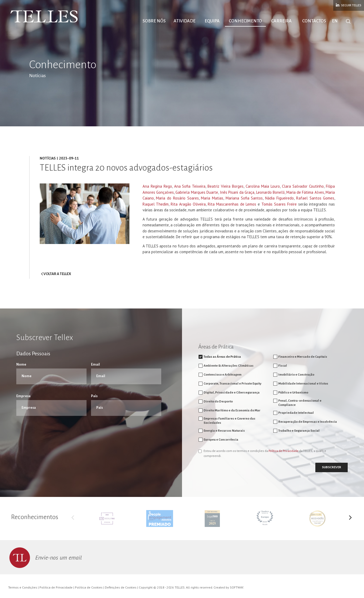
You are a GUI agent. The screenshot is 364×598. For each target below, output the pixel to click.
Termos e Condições (23, 587)
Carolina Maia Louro (263, 186)
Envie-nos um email (59, 557)
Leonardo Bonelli (270, 192)
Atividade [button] (184, 21)
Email (95, 365)
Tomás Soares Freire (279, 204)
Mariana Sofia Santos (244, 198)
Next (350, 519)
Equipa (212, 21)
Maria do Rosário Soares (177, 198)
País (94, 396)
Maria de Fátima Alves (305, 192)
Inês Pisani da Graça (237, 192)
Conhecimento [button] (245, 21)
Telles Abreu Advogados (45, 17)
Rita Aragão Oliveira (188, 204)
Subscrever (332, 467)
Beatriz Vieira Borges (226, 186)
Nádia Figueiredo (279, 198)
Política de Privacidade (284, 451)
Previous (73, 519)
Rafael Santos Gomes (315, 198)
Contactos (314, 21)
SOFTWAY (237, 587)
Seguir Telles (349, 5)
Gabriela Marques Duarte (197, 192)
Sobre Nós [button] (154, 21)
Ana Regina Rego (157, 186)
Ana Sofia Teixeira (190, 186)
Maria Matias (212, 198)
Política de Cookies (89, 587)
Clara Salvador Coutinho (303, 186)
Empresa (23, 396)
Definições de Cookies (121, 587)
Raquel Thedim (156, 204)
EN (335, 21)
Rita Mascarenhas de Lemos (232, 204)
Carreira (281, 21)
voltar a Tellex (56, 274)
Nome (21, 365)
